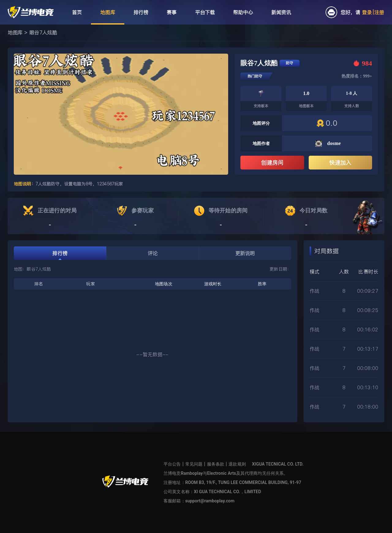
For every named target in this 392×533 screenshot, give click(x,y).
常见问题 (194, 464)
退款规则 (237, 464)
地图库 (15, 32)
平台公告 (172, 464)
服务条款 (216, 464)
